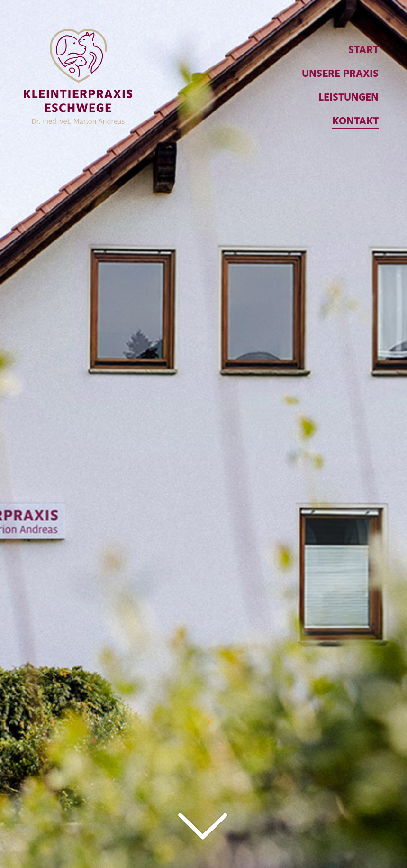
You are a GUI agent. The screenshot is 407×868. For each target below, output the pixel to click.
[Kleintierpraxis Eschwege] (78, 67)
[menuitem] (340, 50)
